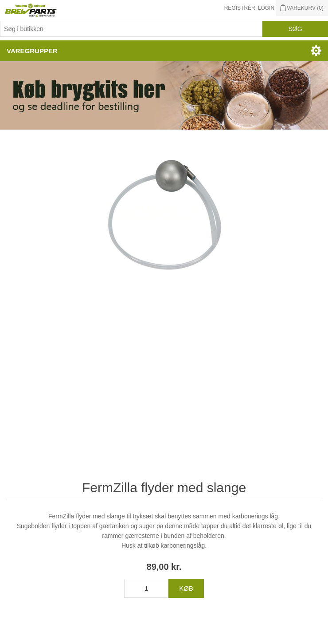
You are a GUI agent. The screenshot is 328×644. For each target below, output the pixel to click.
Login (266, 8)
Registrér (240, 8)
